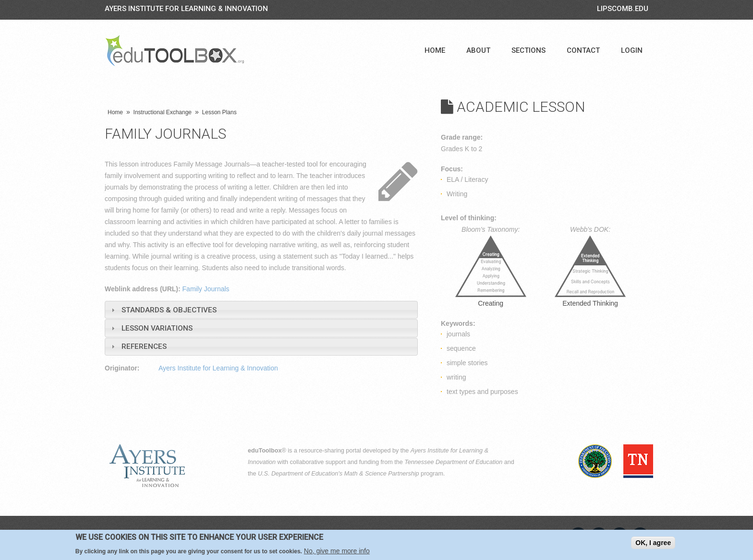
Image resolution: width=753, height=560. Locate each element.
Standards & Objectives (169, 310)
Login (632, 50)
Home (435, 50)
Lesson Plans (219, 112)
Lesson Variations (157, 328)
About (478, 50)
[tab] (261, 310)
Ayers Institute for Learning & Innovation (186, 9)
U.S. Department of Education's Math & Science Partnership (339, 474)
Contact (583, 50)
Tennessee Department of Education (453, 462)
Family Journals (206, 289)
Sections (528, 50)
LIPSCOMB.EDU (623, 9)
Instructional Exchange (163, 112)
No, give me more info (337, 551)
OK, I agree (653, 543)
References (144, 346)
